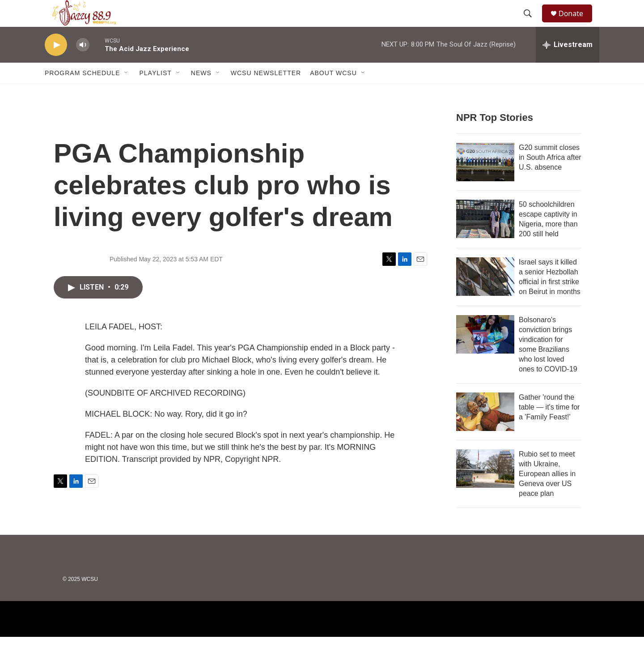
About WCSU (333, 93)
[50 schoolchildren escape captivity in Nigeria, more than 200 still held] (485, 239)
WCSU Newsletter (266, 93)
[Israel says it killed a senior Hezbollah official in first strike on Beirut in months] (485, 297)
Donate (576, 23)
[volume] (83, 65)
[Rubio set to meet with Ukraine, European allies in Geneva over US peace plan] (485, 489)
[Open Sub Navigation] (127, 93)
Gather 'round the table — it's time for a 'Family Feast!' (549, 427)
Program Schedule (82, 93)
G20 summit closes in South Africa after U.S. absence (550, 177)
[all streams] (568, 65)
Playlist (155, 93)
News (201, 93)
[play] (56, 65)
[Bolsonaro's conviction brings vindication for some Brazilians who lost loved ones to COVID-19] (485, 354)
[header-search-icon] (532, 24)
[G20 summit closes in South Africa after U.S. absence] (485, 182)
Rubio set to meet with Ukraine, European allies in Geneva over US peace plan (547, 494)
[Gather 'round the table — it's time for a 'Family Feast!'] (485, 432)
